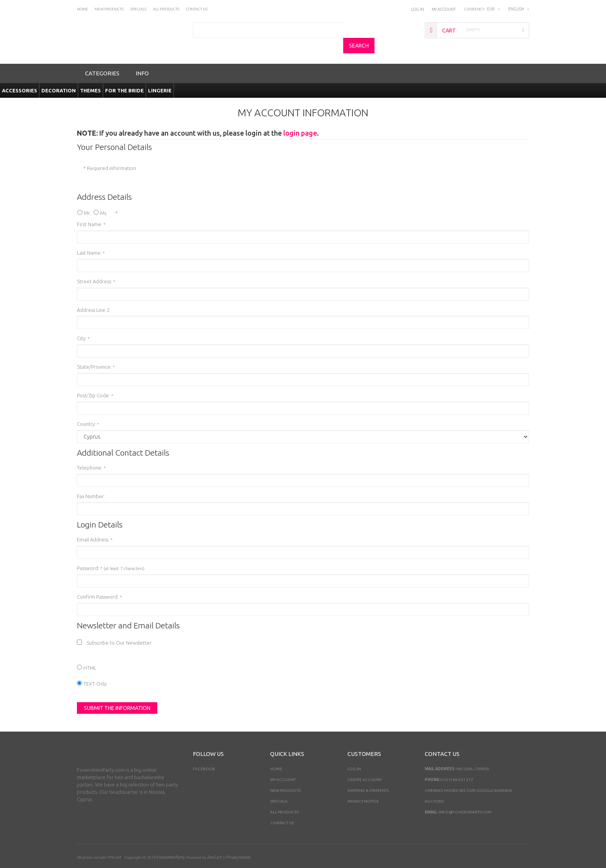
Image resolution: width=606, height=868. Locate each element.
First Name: (91, 209)
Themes (90, 75)
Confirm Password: (99, 582)
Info (142, 58)
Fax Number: (91, 481)
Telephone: (91, 453)
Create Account (365, 765)
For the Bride (124, 75)
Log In (418, 9)
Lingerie (160, 75)
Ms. (104, 198)
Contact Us (282, 808)
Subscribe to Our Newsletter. (120, 628)
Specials (279, 786)
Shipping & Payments (368, 775)
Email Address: (95, 524)
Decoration (59, 75)
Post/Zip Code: (95, 380)
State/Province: (96, 352)
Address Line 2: (94, 295)
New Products (285, 775)
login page (300, 118)
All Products (284, 797)
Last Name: (91, 238)
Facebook (204, 754)
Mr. (87, 198)
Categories (102, 58)
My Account (444, 9)
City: (83, 323)
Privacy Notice (363, 786)
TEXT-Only (95, 669)
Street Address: (96, 266)
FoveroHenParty (171, 842)
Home (276, 754)
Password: (111, 553)
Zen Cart (214, 842)
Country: (88, 409)
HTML (90, 653)
